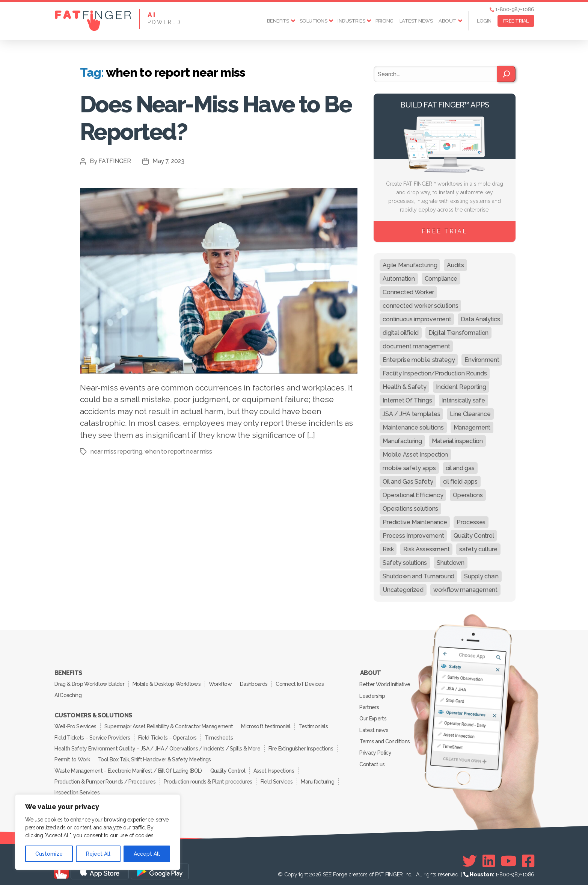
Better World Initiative (385, 684)
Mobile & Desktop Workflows (167, 683)
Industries (351, 21)
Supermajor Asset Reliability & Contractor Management (170, 724)
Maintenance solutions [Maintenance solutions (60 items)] (413, 427)
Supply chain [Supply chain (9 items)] (481, 576)
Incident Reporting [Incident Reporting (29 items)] (461, 387)
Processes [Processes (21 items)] (471, 522)
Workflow (222, 683)
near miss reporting (116, 452)
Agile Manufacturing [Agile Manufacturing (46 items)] (410, 265)
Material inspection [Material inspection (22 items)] (457, 441)
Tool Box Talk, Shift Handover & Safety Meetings (155, 756)
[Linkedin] (489, 855)
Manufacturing (320, 777)
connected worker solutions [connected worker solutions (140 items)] (420, 306)
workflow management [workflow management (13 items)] (465, 590)
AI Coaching (68, 694)
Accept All (147, 854)
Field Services (278, 777)
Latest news (416, 21)
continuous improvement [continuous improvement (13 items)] (417, 319)
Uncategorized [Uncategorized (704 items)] (403, 590)
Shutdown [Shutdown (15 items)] (451, 563)
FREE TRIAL (516, 21)
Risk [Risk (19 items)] (388, 549)
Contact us (372, 760)
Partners (369, 705)
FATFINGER (115, 161)
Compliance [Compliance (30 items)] (441, 279)
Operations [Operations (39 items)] (468, 495)
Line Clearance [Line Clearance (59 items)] (470, 414)
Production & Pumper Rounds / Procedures (105, 777)
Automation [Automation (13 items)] (399, 279)
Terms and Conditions (385, 738)
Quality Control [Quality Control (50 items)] (474, 536)
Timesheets (220, 735)
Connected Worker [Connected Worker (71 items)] (408, 292)
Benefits (278, 21)
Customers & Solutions (93, 714)
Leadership (372, 694)
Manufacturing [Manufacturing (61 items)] (402, 441)
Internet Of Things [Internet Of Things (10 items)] (407, 400)
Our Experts (373, 716)
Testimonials (315, 724)
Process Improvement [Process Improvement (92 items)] (413, 536)
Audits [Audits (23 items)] (455, 265)
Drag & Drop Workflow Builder (90, 683)
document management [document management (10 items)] (416, 346)
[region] (98, 832)
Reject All (98, 854)
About (447, 21)
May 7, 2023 (168, 161)
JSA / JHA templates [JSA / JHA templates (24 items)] (411, 414)
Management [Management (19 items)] (472, 427)
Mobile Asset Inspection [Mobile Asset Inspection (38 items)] (415, 455)
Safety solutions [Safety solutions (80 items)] (405, 563)
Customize (49, 854)
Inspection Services (77, 787)
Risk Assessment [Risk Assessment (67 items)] (426, 549)
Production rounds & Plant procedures (209, 777)
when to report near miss (178, 452)
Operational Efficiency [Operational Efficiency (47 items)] (413, 495)
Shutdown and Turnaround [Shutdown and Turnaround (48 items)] (418, 576)
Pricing (384, 21)
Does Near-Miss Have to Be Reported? (207, 118)
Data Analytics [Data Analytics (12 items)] (480, 319)
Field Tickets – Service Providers (92, 735)
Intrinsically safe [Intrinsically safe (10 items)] (464, 400)
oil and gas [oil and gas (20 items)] (460, 468)
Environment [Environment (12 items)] (482, 360)
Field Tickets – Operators (168, 735)
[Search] (506, 74)
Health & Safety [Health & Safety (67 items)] (404, 387)
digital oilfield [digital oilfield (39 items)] (401, 333)
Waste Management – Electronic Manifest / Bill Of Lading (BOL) (128, 766)
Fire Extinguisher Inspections (301, 745)
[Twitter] (470, 855)
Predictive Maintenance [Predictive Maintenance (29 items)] (415, 522)
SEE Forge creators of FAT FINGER (363, 869)
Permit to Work (72, 756)
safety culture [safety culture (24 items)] (478, 549)
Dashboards (256, 683)
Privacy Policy (376, 749)
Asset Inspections (275, 766)
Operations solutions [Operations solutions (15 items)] (410, 509)
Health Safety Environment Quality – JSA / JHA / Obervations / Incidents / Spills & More (157, 745)
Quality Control (228, 766)
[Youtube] (509, 855)
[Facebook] (528, 855)
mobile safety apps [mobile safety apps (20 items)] (409, 468)
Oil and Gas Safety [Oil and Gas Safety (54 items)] (408, 482)
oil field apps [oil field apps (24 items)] (460, 482)
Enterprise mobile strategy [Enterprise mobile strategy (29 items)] (419, 360)
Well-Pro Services (76, 724)
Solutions (314, 21)
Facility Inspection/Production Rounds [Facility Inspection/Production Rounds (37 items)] (435, 373)
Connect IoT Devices (302, 683)
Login (484, 21)
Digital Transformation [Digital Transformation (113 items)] (458, 333)
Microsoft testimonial (267, 724)
